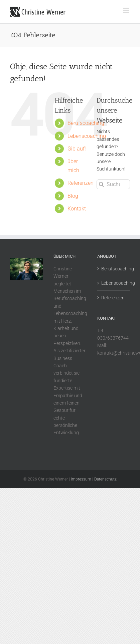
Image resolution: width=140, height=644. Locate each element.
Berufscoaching (86, 123)
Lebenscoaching (87, 136)
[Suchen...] (113, 184)
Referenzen (81, 183)
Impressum (81, 479)
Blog (73, 196)
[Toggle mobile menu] (126, 10)
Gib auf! (77, 149)
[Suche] (101, 184)
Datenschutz (105, 479)
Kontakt (77, 209)
